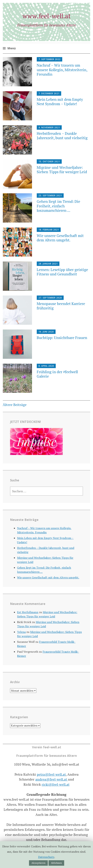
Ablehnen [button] (56, 863)
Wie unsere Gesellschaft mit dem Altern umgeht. (60, 238)
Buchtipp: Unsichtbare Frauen (62, 338)
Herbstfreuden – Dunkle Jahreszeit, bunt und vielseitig (62, 136)
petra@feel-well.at (51, 774)
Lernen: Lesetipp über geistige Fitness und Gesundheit (62, 272)
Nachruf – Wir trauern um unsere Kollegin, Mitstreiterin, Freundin (62, 70)
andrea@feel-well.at (52, 779)
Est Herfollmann (28, 612)
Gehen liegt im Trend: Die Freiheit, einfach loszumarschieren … (58, 206)
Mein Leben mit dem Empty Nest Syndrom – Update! (60, 102)
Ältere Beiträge (15, 405)
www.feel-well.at (47, 16)
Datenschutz (46, 857)
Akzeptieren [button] (38, 863)
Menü (12, 48)
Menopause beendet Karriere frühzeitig (61, 306)
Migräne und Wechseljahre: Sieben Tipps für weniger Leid (62, 170)
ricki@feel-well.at (56, 784)
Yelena (21, 632)
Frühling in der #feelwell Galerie (57, 374)
